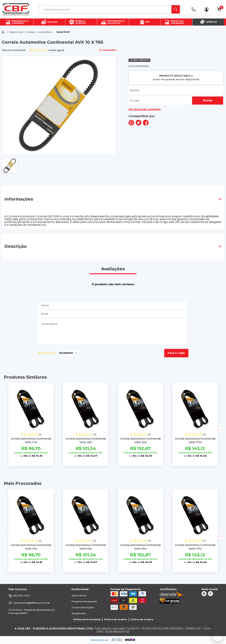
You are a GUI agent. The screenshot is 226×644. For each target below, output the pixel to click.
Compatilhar (108, 50)
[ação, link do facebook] (204, 594)
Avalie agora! (47, 50)
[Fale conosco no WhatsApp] (218, 636)
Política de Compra (142, 619)
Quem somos (79, 595)
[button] (219, 430)
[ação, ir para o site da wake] (130, 640)
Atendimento (79, 613)
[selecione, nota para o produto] (68, 353)
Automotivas (45, 32)
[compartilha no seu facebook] (146, 125)
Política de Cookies (116, 619)
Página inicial (16, 32)
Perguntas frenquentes (84, 601)
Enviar (208, 100)
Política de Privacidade (87, 619)
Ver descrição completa (145, 109)
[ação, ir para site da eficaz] (117, 640)
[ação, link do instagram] (210, 594)
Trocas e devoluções (83, 607)
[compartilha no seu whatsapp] (131, 125)
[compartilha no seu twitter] (139, 125)
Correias (31, 32)
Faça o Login (176, 353)
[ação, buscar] (176, 9)
